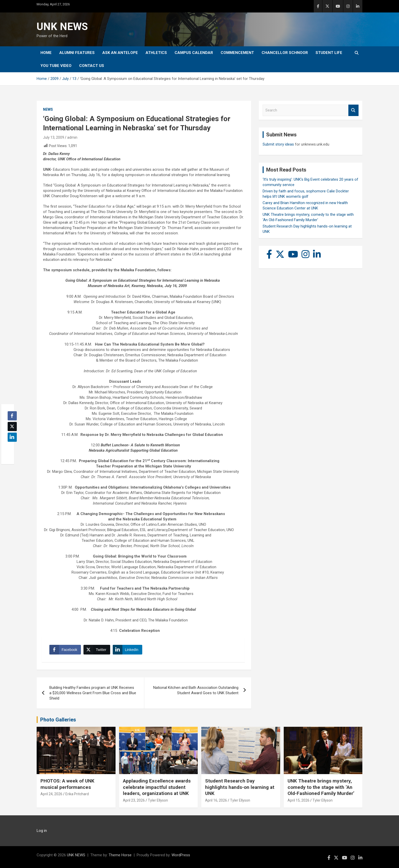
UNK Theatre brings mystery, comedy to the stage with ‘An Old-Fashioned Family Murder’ (321, 787)
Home (46, 53)
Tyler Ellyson (158, 800)
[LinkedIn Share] (127, 650)
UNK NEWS (62, 27)
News (48, 109)
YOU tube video (56, 66)
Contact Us (92, 66)
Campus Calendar (194, 53)
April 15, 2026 (298, 800)
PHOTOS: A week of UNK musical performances (67, 784)
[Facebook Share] (65, 650)
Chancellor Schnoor (285, 53)
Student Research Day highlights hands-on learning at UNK (240, 787)
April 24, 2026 (51, 794)
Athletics (156, 53)
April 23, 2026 (134, 800)
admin (72, 137)
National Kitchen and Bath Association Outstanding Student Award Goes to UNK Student (196, 690)
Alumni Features (77, 53)
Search (353, 110)
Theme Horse (120, 855)
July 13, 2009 (54, 137)
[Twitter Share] (97, 650)
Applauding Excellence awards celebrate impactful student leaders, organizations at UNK (157, 787)
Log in (42, 831)
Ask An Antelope (120, 53)
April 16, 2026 (216, 800)
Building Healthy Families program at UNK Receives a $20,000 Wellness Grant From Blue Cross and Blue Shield (93, 693)
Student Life (329, 53)
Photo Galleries (58, 720)
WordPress (181, 855)
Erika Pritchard (77, 794)
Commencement (237, 53)
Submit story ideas (278, 144)
